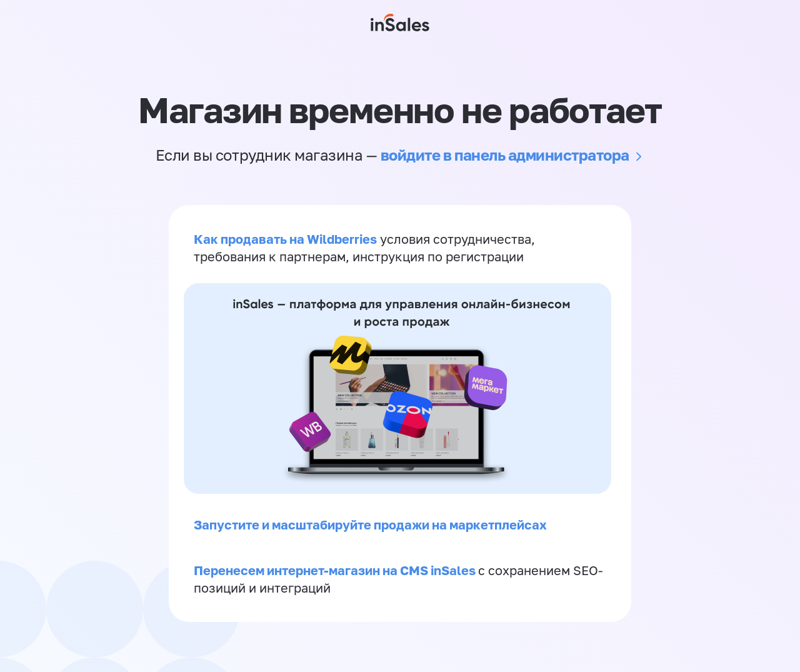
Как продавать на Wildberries (285, 239)
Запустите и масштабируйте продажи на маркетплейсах (370, 524)
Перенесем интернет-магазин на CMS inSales (336, 570)
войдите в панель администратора (505, 155)
